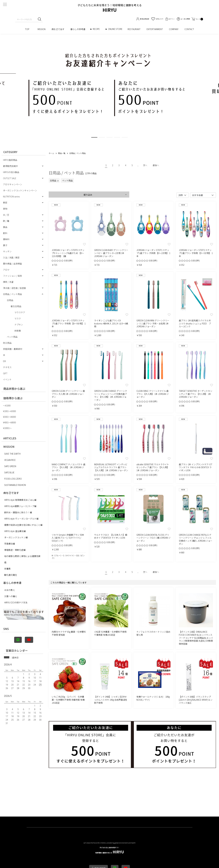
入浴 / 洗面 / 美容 (11, 257)
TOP (28, 29)
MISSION (42, 29)
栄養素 (7, 569)
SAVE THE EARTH (12, 454)
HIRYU (110, 850)
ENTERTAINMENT (155, 29)
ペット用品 (12, 337)
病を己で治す (58, 29)
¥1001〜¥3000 (9, 411)
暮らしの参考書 (79, 29)
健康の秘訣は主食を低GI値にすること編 (23, 525)
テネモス (7, 367)
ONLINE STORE (116, 29)
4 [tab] (117, 138)
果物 (5, 209)
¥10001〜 (7, 428)
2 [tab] (102, 138)
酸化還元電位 (11, 575)
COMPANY (174, 29)
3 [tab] (109, 138)
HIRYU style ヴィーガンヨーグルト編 (21, 519)
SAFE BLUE (9, 472)
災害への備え (11, 596)
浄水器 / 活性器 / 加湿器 (14, 288)
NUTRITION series (11, 196)
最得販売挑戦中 (10, 166)
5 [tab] (125, 138)
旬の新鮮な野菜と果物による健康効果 (22, 556)
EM (4, 361)
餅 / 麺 (6, 221)
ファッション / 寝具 (12, 276)
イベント (7, 379)
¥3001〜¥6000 (9, 417)
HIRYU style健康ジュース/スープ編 (20, 506)
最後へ (156, 165)
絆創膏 (18, 331)
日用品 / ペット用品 (12, 294)
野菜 (5, 203)
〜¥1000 (7, 405)
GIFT (5, 373)
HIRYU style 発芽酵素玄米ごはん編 (20, 500)
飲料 (5, 233)
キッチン (7, 251)
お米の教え (10, 590)
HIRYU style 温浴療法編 (15, 531)
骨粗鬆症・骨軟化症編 (15, 550)
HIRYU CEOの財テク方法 (16, 602)
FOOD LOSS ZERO (13, 479)
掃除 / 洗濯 (8, 282)
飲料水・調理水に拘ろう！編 (18, 512)
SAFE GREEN (10, 466)
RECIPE (97, 29)
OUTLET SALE (10, 178)
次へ (145, 165)
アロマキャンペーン (13, 184)
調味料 (6, 239)
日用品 (10, 300)
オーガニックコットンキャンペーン (20, 190)
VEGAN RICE (10, 460)
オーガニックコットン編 (16, 537)
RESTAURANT (134, 29)
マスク (18, 318)
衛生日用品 (16, 306)
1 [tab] (94, 138)
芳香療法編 (10, 544)
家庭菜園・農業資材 (13, 349)
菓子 (5, 245)
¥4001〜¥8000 (9, 422)
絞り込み (88, 195)
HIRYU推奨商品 (10, 160)
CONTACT (189, 29)
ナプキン (19, 325)
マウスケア (20, 312)
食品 (5, 227)
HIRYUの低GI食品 (11, 172)
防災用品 (7, 343)
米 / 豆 (6, 215)
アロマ (6, 270)
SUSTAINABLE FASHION (15, 485)
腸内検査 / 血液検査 (12, 264)
